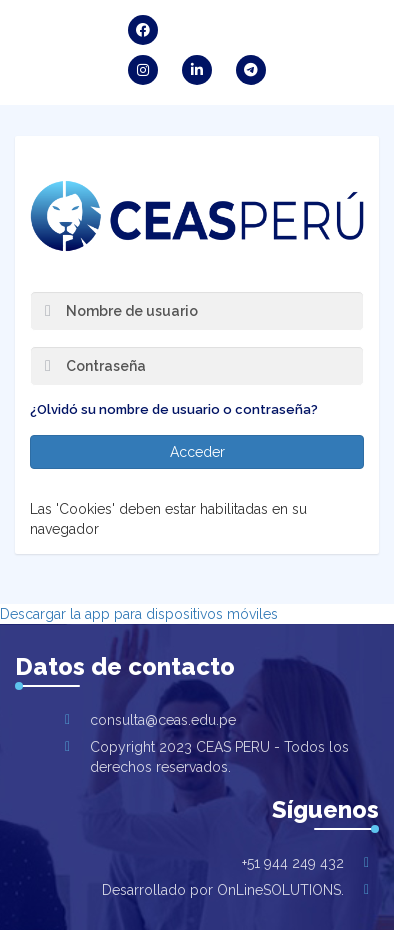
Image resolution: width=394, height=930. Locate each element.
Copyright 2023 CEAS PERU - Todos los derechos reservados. (219, 757)
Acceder (197, 452)
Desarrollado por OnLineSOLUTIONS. (223, 890)
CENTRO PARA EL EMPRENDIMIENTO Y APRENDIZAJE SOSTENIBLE (197, 216)
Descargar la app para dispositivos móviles (139, 614)
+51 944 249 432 (293, 863)
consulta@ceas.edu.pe (163, 720)
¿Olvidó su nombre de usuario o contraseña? (174, 409)
